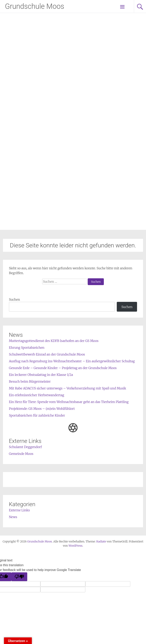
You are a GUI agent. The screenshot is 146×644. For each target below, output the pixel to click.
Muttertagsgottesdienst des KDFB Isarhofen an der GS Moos (54, 341)
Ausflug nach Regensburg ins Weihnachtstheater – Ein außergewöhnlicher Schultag (72, 361)
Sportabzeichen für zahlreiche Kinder (37, 415)
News (13, 517)
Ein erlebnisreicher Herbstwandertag (37, 395)
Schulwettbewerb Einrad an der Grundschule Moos (47, 354)
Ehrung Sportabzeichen (27, 348)
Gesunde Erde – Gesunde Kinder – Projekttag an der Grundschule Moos (63, 368)
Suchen (15, 299)
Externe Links (19, 510)
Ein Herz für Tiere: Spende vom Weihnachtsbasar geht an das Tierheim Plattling (69, 402)
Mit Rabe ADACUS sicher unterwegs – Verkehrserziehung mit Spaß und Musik (68, 388)
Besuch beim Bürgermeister (30, 381)
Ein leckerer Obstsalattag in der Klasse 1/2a (41, 375)
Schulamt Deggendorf (25, 447)
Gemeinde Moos (21, 454)
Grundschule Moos (35, 6)
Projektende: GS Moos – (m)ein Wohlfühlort (42, 409)
